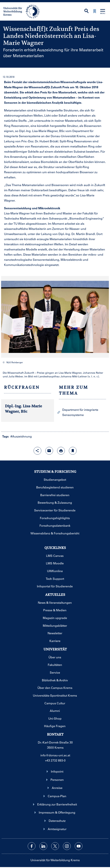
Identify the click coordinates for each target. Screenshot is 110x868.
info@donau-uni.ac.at (55, 755)
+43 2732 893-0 (55, 760)
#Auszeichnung (21, 436)
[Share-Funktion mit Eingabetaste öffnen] (37, 451)
